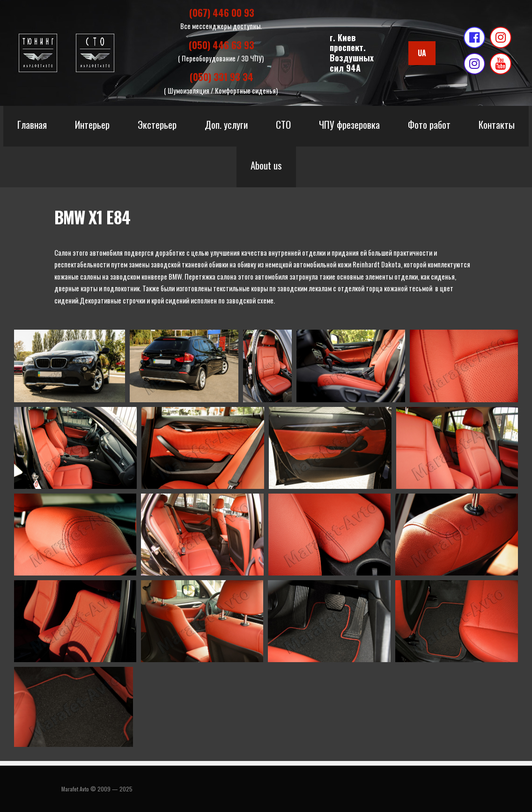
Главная (32, 128)
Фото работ (429, 128)
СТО (283, 128)
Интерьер (92, 128)
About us (266, 168)
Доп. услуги (226, 128)
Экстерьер (157, 128)
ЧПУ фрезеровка (349, 128)
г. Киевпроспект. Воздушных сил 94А (352, 54)
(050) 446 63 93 (222, 47)
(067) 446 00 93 (222, 14)
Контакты (497, 128)
